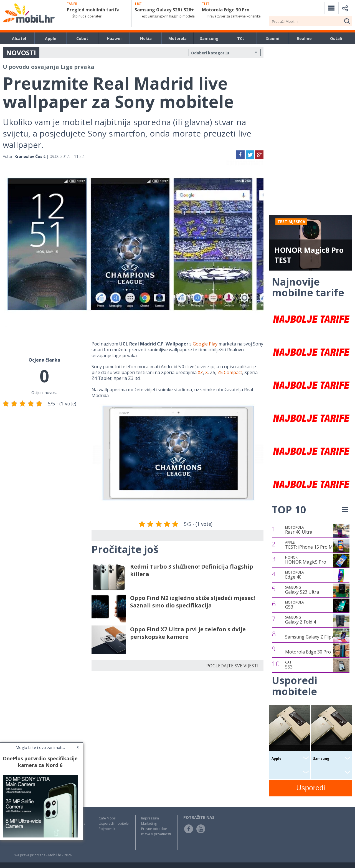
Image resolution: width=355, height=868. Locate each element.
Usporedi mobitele (114, 823)
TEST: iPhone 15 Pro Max (311, 545)
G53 (295, 605)
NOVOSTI (21, 53)
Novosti (63, 818)
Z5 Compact (230, 372)
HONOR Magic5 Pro (306, 560)
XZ (200, 372)
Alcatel (19, 38)
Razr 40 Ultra (299, 530)
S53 (289, 665)
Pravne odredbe (154, 829)
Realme (304, 38)
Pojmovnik (107, 829)
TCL (241, 38)
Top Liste (64, 829)
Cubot (82, 38)
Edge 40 (295, 575)
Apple (51, 38)
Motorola (177, 38)
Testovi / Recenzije (71, 823)
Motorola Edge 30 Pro (308, 652)
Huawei (114, 38)
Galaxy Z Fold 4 (301, 620)
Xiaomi (272, 38)
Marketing (149, 823)
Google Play (205, 344)
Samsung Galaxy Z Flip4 (310, 637)
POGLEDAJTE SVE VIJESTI (232, 666)
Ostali (336, 38)
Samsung (209, 38)
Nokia (146, 38)
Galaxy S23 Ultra (302, 590)
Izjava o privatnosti (156, 834)
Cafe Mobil (107, 818)
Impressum (150, 818)
